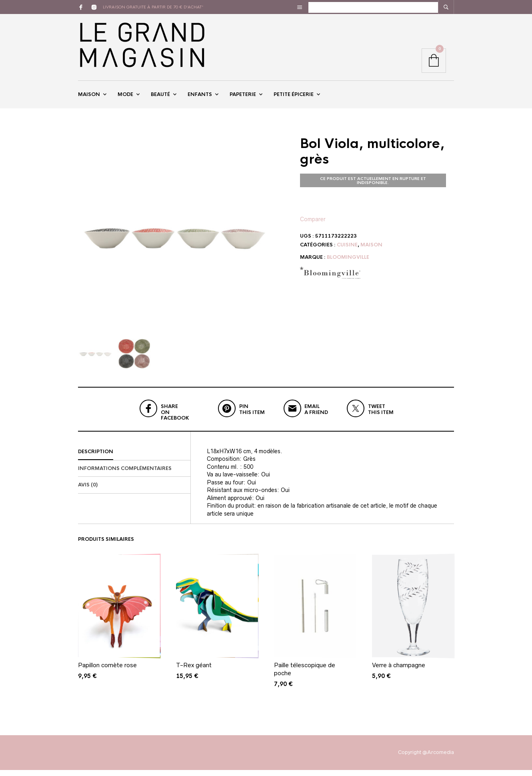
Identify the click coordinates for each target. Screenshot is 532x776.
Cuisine (347, 250)
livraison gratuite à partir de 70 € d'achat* (153, 7)
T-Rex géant (194, 671)
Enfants (200, 97)
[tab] (134, 458)
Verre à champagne (399, 671)
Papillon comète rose (107, 671)
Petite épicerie (294, 97)
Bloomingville (348, 263)
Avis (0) (88, 491)
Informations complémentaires (125, 474)
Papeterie (243, 97)
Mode (125, 97)
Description (96, 457)
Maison (89, 97)
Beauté (160, 97)
